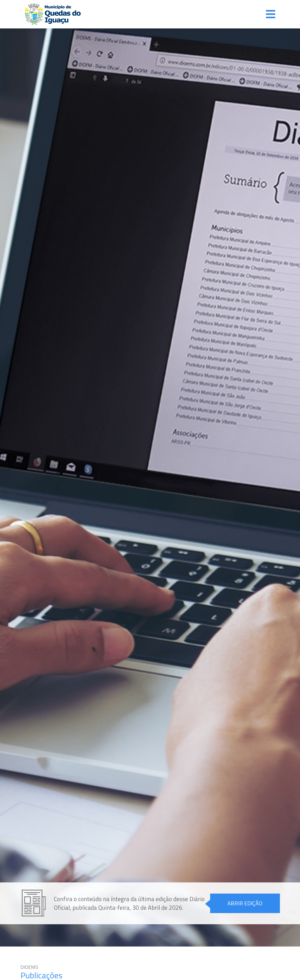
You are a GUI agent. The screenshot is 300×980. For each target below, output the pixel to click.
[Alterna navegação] (271, 14)
